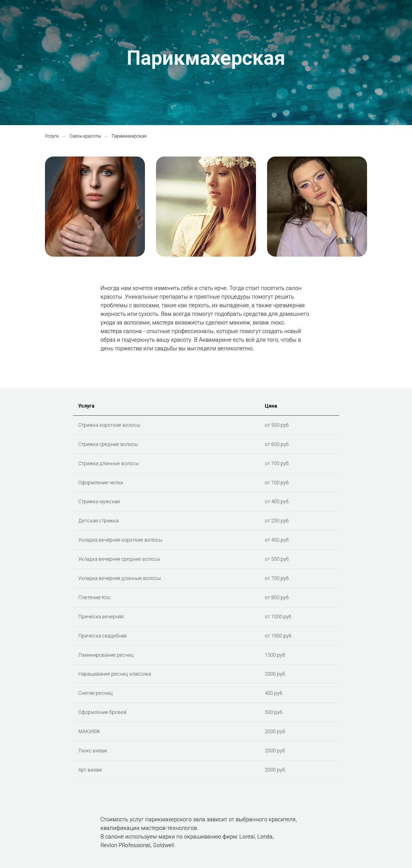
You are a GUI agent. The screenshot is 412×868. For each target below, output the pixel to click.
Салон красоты (85, 136)
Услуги (52, 136)
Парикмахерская (129, 136)
